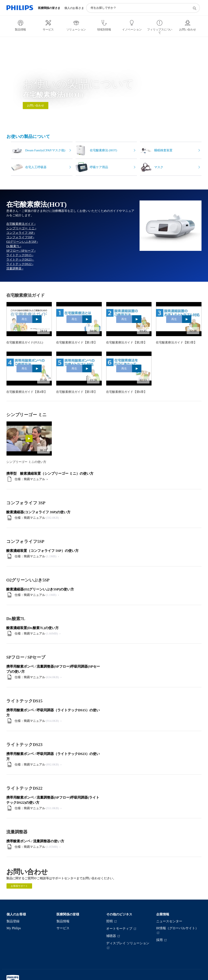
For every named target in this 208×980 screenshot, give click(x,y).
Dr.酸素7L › (14, 246)
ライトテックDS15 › (20, 255)
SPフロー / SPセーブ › (21, 251)
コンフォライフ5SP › (20, 237)
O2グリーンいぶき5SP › (22, 242)
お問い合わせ (36, 106)
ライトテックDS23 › (20, 260)
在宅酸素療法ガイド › (21, 224)
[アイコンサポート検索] (194, 8)
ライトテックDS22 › (20, 264)
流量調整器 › (15, 269)
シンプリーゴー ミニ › (21, 228)
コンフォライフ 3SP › (21, 233)
